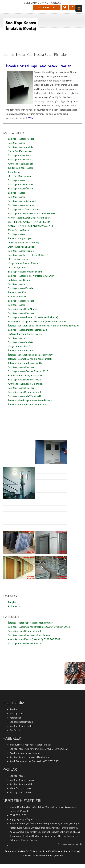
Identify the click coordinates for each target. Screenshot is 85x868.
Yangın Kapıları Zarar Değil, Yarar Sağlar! (29, 218)
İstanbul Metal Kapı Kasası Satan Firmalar (38, 66)
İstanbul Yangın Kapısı (20, 238)
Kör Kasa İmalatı (17, 296)
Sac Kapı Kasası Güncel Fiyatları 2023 (28, 371)
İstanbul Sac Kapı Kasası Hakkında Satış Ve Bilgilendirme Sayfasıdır (44, 326)
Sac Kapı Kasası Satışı (19, 155)
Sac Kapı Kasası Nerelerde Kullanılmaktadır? (32, 213)
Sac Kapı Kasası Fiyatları (21, 139)
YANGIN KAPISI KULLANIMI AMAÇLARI (31, 226)
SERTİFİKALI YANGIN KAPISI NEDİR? (29, 222)
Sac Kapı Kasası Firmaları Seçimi (25, 272)
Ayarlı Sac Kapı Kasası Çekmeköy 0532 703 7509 (34, 639)
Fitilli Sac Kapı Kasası (19, 280)
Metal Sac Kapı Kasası (20, 151)
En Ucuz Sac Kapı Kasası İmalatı (25, 334)
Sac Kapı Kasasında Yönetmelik (25, 396)
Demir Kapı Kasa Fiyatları (21, 247)
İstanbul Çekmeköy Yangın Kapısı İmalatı (30, 359)
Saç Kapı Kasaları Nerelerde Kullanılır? (28, 255)
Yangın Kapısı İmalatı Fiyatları (24, 263)
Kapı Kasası (14, 172)
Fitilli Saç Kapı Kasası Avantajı (24, 242)
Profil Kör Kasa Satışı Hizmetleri (25, 375)
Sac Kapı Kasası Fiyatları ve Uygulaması (29, 635)
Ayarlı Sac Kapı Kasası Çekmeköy (26, 384)
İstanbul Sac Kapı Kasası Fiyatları (26, 363)
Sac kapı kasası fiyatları (21, 722)
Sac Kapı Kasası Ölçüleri (21, 251)
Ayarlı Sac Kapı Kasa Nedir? (23, 309)
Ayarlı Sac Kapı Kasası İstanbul (24, 392)
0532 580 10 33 (47, 7)
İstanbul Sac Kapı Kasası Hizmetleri (27, 404)
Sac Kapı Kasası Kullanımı (22, 205)
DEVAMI (30, 118)
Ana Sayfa (15, 730)
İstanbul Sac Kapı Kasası (21, 350)
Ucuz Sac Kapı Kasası (19, 176)
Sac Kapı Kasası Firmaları (21, 288)
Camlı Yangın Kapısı (18, 230)
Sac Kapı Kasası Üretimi (21, 188)
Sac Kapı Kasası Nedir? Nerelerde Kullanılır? (31, 276)
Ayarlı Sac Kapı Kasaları (20, 164)
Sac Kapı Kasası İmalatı (20, 147)
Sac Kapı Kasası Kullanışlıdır (23, 201)
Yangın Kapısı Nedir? (19, 346)
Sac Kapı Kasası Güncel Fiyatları (25, 380)
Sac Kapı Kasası (16, 143)
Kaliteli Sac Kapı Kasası (20, 168)
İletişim (12, 602)
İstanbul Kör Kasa (18, 292)
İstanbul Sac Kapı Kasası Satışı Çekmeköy (30, 355)
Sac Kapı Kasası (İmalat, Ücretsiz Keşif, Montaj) (33, 317)
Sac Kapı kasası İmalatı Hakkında (25, 209)
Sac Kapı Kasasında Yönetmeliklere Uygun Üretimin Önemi (40, 627)
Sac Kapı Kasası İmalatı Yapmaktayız (27, 330)
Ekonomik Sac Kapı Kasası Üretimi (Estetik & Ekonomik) (38, 321)
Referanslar (14, 606)
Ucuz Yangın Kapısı (18, 259)
